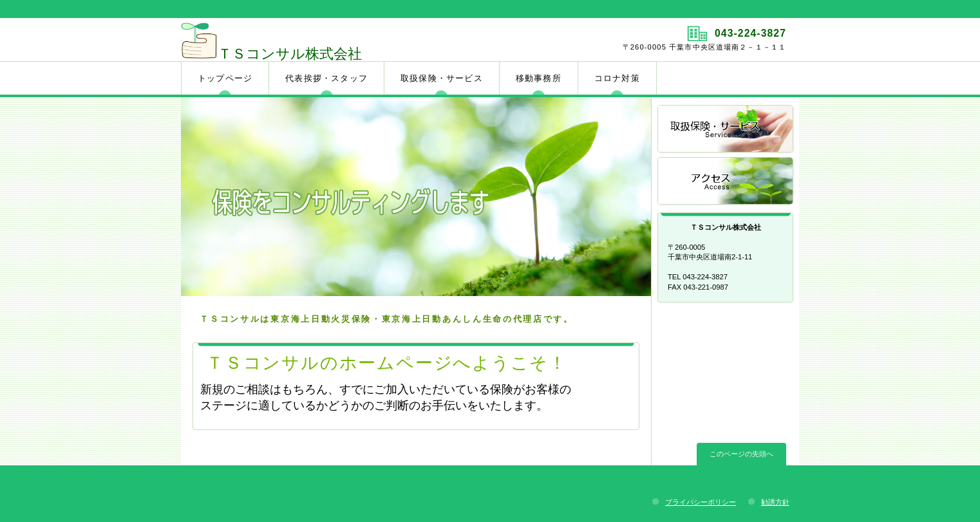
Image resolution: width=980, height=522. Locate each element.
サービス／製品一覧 (726, 130)
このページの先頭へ (741, 454)
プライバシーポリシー (701, 502)
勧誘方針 (775, 502)
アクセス (726, 182)
